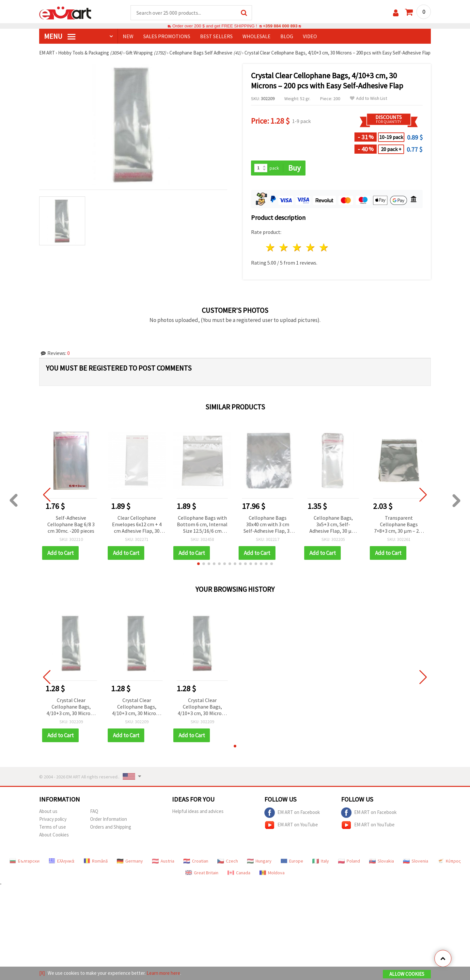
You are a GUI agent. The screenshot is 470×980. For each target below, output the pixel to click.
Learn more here (163, 973)
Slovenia (416, 861)
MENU (60, 36)
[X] (42, 973)
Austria (163, 861)
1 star (271, 247)
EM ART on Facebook (292, 813)
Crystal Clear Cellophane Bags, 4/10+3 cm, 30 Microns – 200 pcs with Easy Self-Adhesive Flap (71, 707)
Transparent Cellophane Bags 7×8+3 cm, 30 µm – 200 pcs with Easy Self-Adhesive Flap (399, 525)
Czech (228, 861)
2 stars (284, 247)
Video (310, 36)
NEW (128, 36)
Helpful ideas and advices (198, 811)
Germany (130, 861)
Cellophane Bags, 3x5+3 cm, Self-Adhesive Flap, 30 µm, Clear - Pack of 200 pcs (333, 525)
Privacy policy (53, 819)
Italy (321, 861)
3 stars (298, 247)
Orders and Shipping (111, 827)
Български (24, 861)
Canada (239, 873)
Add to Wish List (368, 98)
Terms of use (53, 827)
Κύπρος (449, 861)
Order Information (109, 819)
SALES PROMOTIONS (167, 36)
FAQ (94, 811)
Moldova (272, 873)
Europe (292, 861)
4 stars (311, 247)
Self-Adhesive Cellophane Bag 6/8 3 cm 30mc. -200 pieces (71, 524)
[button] (198, 564)
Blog (287, 36)
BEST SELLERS (216, 36)
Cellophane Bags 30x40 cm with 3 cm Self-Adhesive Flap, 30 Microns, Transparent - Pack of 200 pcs (268, 525)
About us (48, 811)
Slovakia (382, 861)
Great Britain (202, 873)
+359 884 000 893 (280, 26)
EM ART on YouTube (291, 825)
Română (96, 861)
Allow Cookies (407, 974)
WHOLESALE (257, 36)
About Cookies (54, 835)
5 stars (324, 247)
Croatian (196, 861)
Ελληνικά (62, 861)
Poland (349, 861)
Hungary (259, 861)
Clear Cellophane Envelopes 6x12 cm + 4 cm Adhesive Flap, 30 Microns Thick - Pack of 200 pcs (137, 525)
